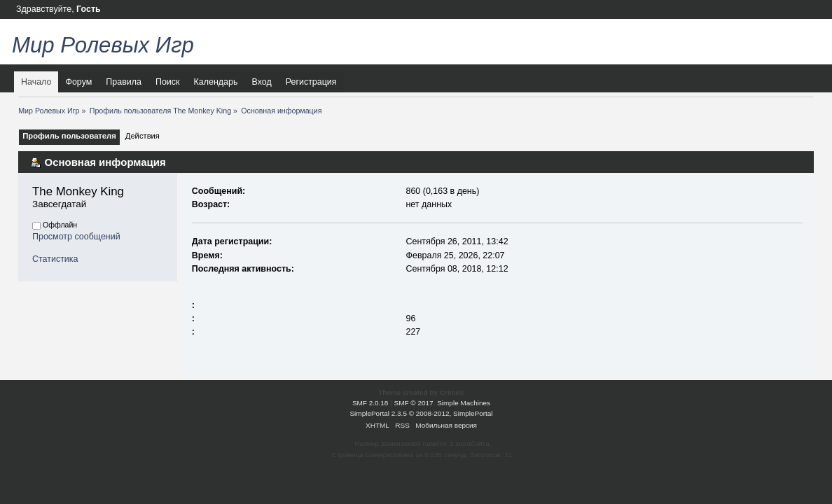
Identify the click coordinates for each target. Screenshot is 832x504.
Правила (124, 82)
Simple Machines (464, 403)
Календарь (216, 82)
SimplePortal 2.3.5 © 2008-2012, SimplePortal (421, 413)
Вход (261, 82)
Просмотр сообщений (76, 237)
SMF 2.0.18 (370, 403)
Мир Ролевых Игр (103, 45)
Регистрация (311, 82)
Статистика (55, 259)
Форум (78, 82)
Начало (36, 82)
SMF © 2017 (414, 403)
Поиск (168, 82)
